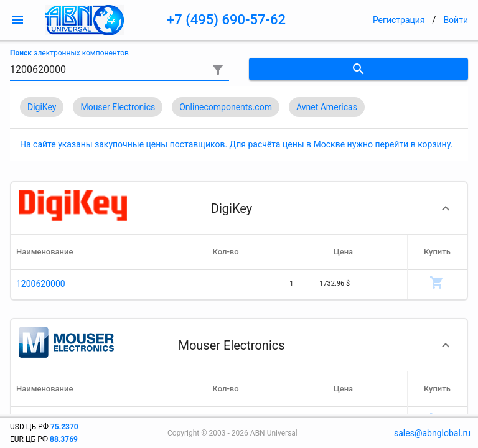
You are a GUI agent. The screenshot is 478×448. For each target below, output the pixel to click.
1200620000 (41, 284)
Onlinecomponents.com (226, 107)
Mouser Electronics (118, 107)
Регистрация (399, 20)
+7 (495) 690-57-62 (226, 20)
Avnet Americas (327, 107)
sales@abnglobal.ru (432, 433)
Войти (456, 20)
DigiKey (42, 107)
